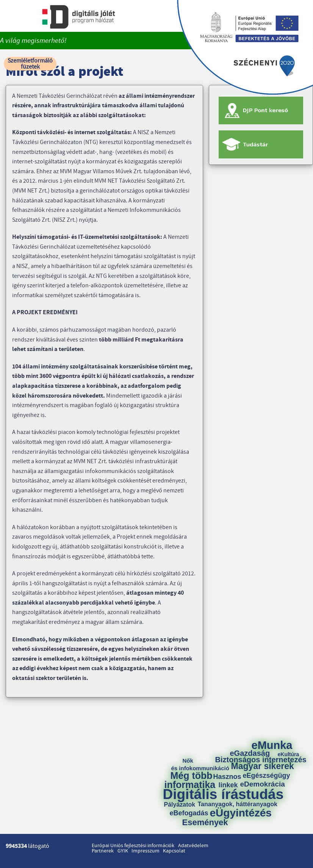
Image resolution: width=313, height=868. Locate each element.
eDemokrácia (263, 784)
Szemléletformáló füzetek (30, 64)
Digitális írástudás (223, 794)
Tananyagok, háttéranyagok (238, 804)
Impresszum (146, 851)
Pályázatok (180, 805)
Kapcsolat (174, 851)
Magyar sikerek (263, 766)
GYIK (123, 851)
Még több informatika (190, 780)
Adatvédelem (193, 846)
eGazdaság (250, 753)
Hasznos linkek (230, 781)
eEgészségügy (267, 776)
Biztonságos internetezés (261, 760)
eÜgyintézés (241, 813)
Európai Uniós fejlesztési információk (133, 846)
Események (205, 823)
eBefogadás (189, 813)
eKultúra (289, 754)
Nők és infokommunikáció (200, 764)
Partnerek (103, 851)
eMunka (272, 745)
